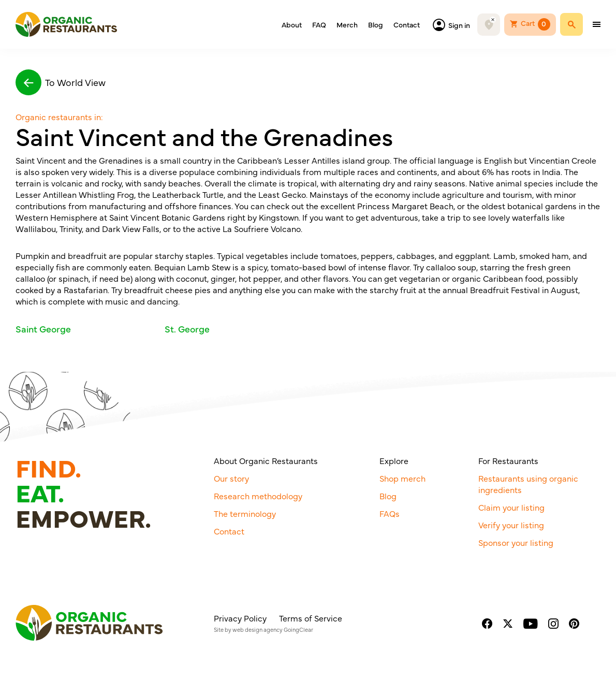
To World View (61, 82)
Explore (394, 460)
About (292, 24)
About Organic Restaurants (266, 460)
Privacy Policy (240, 618)
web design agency (258, 630)
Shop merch (402, 478)
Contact (407, 24)
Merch (347, 24)
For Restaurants (508, 460)
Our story (231, 478)
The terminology (245, 513)
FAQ (319, 24)
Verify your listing (511, 525)
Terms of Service (311, 618)
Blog (376, 24)
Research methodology (258, 496)
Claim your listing (511, 507)
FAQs (390, 513)
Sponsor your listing (516, 542)
